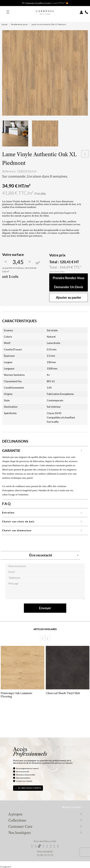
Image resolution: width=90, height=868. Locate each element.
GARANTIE (11, 451)
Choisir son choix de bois (18, 522)
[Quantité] (18, 262)
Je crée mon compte (29, 788)
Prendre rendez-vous (69, 278)
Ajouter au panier (69, 297)
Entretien (8, 513)
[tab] (45, 451)
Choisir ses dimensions (17, 530)
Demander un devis (69, 287)
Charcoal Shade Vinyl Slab (63, 693)
